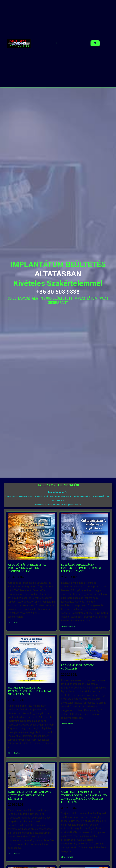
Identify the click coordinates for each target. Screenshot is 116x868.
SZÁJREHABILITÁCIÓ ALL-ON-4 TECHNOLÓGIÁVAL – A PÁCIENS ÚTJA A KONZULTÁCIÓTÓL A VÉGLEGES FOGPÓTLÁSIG (84, 797)
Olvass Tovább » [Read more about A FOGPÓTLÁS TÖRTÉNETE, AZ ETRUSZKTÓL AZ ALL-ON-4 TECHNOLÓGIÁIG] (15, 623)
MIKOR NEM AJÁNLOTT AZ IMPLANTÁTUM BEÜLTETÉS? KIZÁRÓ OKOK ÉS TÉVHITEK (31, 691)
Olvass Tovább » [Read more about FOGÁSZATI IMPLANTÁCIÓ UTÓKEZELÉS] (68, 724)
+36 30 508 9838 (58, 292)
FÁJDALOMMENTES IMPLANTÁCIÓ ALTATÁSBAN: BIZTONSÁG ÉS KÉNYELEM (29, 795)
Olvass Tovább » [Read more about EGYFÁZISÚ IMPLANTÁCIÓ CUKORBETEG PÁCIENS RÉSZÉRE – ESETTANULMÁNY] (68, 626)
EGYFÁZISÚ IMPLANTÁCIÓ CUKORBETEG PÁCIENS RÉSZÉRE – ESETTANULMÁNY (82, 568)
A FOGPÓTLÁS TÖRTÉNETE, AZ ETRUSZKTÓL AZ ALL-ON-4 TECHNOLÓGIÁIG (27, 568)
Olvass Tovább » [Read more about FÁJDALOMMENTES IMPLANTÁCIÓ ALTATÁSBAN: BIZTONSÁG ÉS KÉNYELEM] (15, 854)
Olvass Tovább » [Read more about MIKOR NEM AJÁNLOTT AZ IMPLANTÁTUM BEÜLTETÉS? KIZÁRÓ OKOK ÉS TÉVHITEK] (15, 753)
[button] (57, 43)
